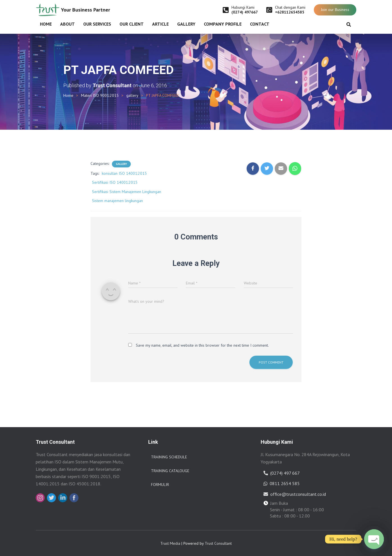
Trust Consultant (218, 543)
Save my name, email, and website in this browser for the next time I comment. (202, 345)
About (67, 24)
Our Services (97, 24)
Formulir (160, 485)
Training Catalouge (170, 471)
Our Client (132, 24)
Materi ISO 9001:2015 (100, 95)
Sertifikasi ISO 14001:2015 (115, 182)
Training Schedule (169, 457)
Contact (260, 24)
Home (46, 24)
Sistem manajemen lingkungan (117, 201)
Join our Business (335, 10)
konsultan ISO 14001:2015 (124, 173)
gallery (132, 95)
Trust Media (170, 543)
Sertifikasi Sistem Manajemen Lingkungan (127, 192)
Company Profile (223, 24)
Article (160, 24)
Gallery (186, 24)
